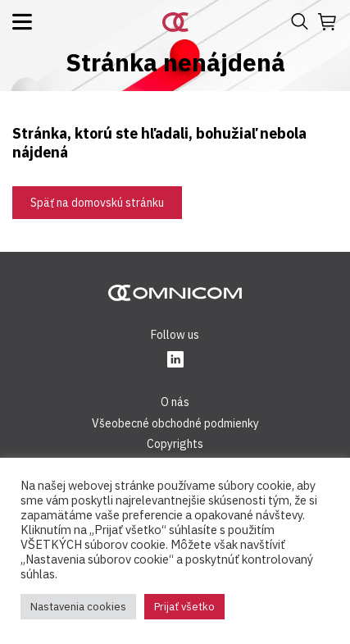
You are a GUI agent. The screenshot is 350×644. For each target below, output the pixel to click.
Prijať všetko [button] (184, 607)
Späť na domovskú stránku (97, 203)
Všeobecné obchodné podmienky (175, 423)
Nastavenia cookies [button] (78, 607)
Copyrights (175, 444)
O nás (175, 402)
